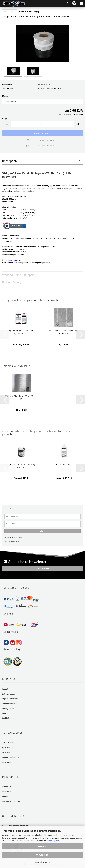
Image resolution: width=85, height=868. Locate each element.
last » (13, 11)
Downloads (7, 762)
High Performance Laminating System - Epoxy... (21, 332)
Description (9, 161)
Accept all (43, 846)
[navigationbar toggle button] (81, 4)
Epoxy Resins (8, 747)
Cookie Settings (9, 718)
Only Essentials (42, 855)
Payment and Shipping (11, 801)
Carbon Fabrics (8, 743)
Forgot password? (12, 541)
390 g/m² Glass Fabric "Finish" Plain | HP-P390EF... (21, 398)
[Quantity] (42, 124)
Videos (5, 796)
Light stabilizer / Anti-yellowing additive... (21, 466)
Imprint (5, 689)
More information (42, 862)
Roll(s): (5, 119)
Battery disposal (9, 694)
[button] (7, 124)
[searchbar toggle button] (67, 4)
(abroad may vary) (57, 88)
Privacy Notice (55, 840)
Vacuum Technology (10, 757)
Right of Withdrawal (10, 699)
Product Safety (12, 282)
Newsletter (7, 792)
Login (43, 531)
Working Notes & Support (18, 275)
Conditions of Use (9, 704)
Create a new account (13, 537)
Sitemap (6, 714)
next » (6, 11)
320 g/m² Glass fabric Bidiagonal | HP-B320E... (64, 332)
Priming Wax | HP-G (64, 465)
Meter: (5, 96)
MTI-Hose (6, 752)
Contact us (7, 787)
